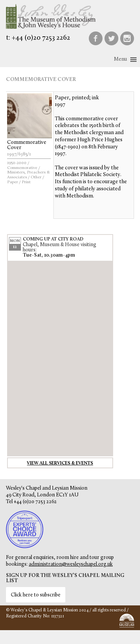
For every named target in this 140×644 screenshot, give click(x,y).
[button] (120, 60)
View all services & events (60, 463)
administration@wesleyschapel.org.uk (71, 564)
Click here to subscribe (36, 595)
